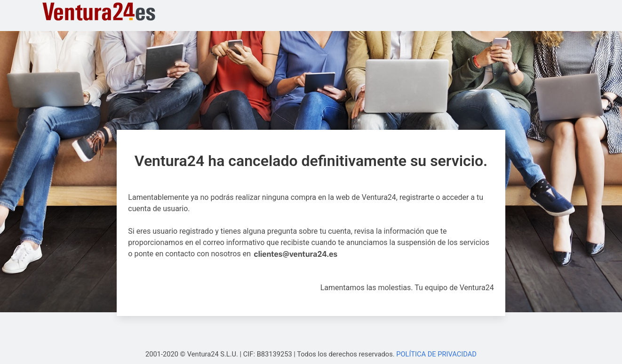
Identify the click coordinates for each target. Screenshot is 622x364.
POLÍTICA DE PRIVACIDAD (436, 354)
